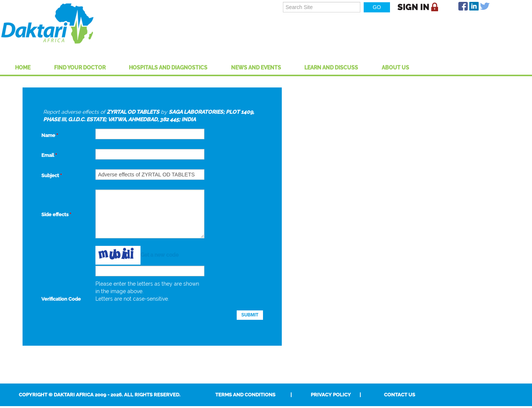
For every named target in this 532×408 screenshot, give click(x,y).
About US (395, 68)
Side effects (56, 215)
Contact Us (400, 395)
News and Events (256, 68)
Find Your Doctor (80, 68)
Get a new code (159, 254)
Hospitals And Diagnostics (168, 68)
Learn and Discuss (331, 68)
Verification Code (61, 299)
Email (49, 155)
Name (50, 135)
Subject (51, 175)
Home (23, 68)
